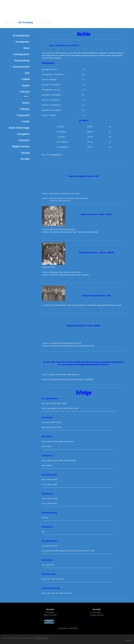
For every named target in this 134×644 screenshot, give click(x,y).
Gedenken (24, 140)
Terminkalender (21, 35)
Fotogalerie (23, 134)
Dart (27, 73)
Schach (26, 103)
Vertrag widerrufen (41, 638)
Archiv (26, 96)
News (26, 48)
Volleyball (25, 92)
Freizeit (26, 121)
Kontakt (25, 159)
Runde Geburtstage (19, 128)
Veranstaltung (22, 60)
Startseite (9, 22)
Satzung (25, 153)
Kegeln (26, 85)
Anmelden (128, 640)
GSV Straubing (25, 22)
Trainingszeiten (21, 54)
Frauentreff (23, 115)
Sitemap (31, 638)
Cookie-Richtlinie (23, 638)
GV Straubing (43, 22)
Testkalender (23, 42)
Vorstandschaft (21, 67)
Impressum (6, 638)
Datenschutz (14, 638)
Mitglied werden (21, 146)
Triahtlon (25, 109)
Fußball (26, 79)
